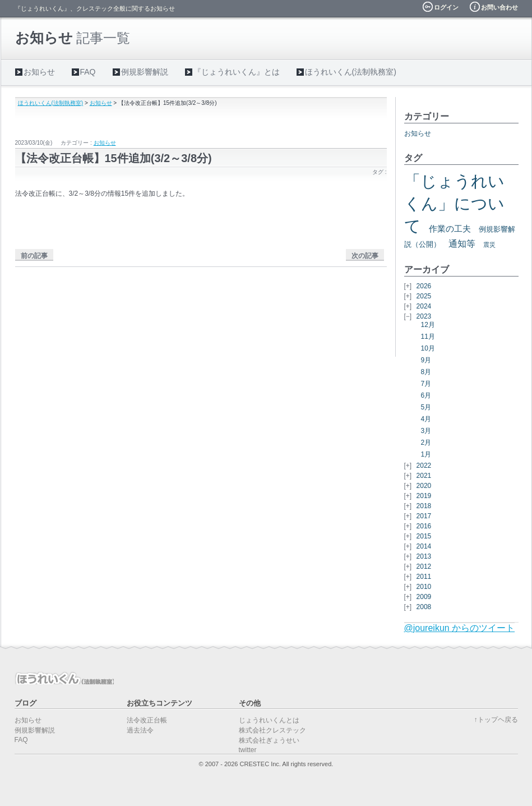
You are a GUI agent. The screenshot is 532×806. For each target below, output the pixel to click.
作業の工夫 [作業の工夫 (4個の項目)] (450, 229)
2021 (424, 476)
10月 (428, 348)
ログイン (446, 7)
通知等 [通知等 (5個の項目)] (462, 243)
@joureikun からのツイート (460, 628)
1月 (426, 454)
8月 (426, 372)
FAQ (88, 72)
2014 (424, 546)
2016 (424, 526)
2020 (424, 486)
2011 (424, 577)
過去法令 (140, 730)
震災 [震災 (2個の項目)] (489, 245)
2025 (424, 296)
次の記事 (365, 256)
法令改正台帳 (147, 720)
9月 (426, 360)
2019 (424, 496)
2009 (424, 597)
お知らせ (39, 72)
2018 (424, 506)
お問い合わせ (499, 7)
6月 (426, 395)
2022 (424, 466)
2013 (424, 556)
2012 (424, 566)
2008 (424, 607)
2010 (424, 587)
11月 (428, 337)
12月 (428, 325)
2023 (424, 316)
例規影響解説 (145, 72)
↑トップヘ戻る (496, 720)
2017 (424, 516)
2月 (426, 443)
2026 (424, 286)
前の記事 (34, 256)
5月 (426, 407)
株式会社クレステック (272, 730)
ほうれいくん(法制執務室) (351, 72)
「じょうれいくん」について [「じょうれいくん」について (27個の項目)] (454, 203)
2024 (424, 306)
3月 (426, 431)
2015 (424, 536)
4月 (426, 419)
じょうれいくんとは (269, 720)
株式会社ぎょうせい (269, 740)
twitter (248, 750)
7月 (426, 384)
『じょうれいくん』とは (237, 72)
